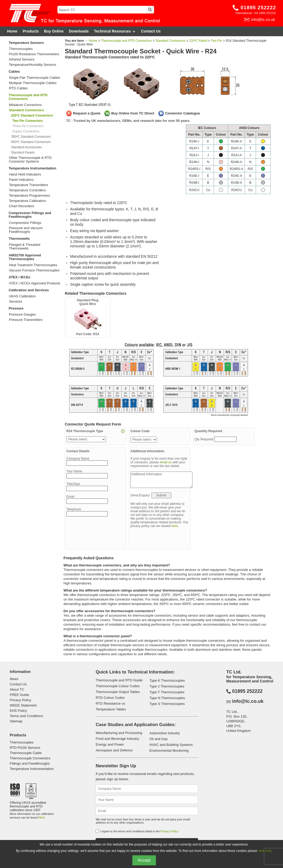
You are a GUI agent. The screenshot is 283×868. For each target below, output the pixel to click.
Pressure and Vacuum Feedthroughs (26, 230)
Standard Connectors (170, 41)
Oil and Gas (158, 739)
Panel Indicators (21, 180)
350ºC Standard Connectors (31, 137)
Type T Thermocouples (167, 692)
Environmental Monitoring (169, 751)
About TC (17, 689)
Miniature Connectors (25, 105)
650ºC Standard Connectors (31, 142)
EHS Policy (18, 711)
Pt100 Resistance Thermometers (34, 54)
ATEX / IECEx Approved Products (35, 283)
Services (16, 302)
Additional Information (161, 480)
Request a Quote (87, 113)
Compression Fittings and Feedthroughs (30, 215)
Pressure (16, 308)
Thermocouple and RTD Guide (119, 680)
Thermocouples (21, 49)
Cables (14, 71)
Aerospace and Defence (114, 750)
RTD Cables (18, 88)
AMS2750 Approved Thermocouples (25, 257)
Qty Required (204, 439)
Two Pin (216, 41)
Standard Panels (23, 153)
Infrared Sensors (22, 59)
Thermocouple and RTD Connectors (28, 97)
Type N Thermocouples (167, 698)
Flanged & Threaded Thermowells (25, 247)
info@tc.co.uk (263, 19)
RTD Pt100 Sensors (25, 748)
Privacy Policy (21, 700)
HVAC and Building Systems (171, 745)
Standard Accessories (26, 147)
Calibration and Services (29, 290)
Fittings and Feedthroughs (30, 763)
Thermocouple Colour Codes (118, 686)
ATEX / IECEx (20, 277)
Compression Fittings (25, 223)
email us (166, 462)
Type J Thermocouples (167, 686)
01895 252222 (258, 8)
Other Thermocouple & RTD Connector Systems (30, 160)
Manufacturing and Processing (119, 733)
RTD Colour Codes (110, 698)
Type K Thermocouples (167, 680)
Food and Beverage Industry (117, 739)
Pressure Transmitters (26, 320)
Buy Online (54, 31)
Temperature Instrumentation (33, 168)
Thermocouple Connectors (30, 758)
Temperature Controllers (27, 190)
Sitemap (16, 721)
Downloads (79, 31)
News (14, 679)
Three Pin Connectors (28, 126)
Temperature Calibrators (27, 201)
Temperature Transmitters (29, 185)
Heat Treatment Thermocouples (33, 265)
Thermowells (19, 239)
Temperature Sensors (26, 43)
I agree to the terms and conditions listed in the (139, 831)
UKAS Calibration (22, 296)
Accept (144, 860)
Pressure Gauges (22, 315)
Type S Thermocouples (167, 704)
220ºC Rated (198, 41)
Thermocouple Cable (26, 753)
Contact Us (151, 31)
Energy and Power (110, 744)
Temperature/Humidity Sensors (33, 65)
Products (31, 31)
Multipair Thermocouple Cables (33, 83)
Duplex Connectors (26, 131)
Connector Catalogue (183, 113)
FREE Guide (19, 695)
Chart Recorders (22, 206)
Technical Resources (115, 31)
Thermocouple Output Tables (118, 692)
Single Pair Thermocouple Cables (35, 78)
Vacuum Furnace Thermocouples (34, 270)
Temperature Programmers (30, 196)
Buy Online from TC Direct (133, 113)
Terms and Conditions (26, 716)
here (175, 526)
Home (12, 31)
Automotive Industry (165, 733)
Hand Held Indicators (25, 174)
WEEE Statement (23, 705)
